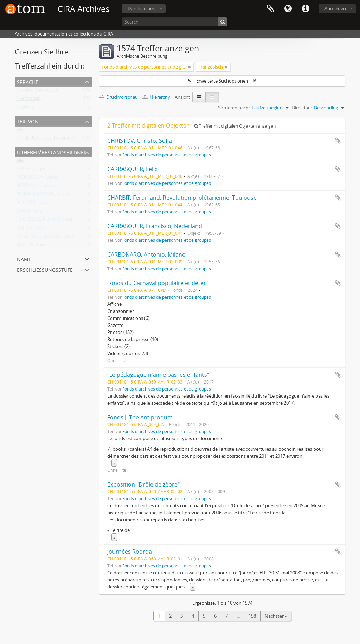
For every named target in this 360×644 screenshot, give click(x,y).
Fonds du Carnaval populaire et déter (157, 283)
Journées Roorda (130, 552)
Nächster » (276, 616)
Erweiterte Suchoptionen (222, 81)
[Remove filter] (189, 67)
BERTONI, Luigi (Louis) (39, 187)
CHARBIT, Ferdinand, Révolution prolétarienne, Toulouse (182, 198)
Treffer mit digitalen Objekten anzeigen (235, 126)
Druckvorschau (118, 97)
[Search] (174, 22)
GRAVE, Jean (29, 212)
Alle (20, 131)
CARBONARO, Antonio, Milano (146, 255)
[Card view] (199, 97)
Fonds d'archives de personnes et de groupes (63, 139)
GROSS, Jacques (32, 170)
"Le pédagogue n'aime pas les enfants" (158, 375)
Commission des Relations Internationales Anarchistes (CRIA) (80, 238)
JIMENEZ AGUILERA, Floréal (44, 221)
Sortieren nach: (234, 108)
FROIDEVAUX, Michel (38, 179)
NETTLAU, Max (31, 229)
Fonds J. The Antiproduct (140, 417)
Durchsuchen (142, 8)
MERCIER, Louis (32, 204)
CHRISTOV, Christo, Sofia (140, 141)
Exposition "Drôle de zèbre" (143, 484)
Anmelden (335, 8)
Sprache (288, 9)
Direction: (302, 108)
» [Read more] (114, 463)
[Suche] (223, 22)
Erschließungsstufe (45, 269)
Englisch (25, 108)
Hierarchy (157, 97)
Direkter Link (306, 9)
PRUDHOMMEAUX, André (43, 195)
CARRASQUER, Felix (132, 169)
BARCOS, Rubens (34, 246)
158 (252, 616)
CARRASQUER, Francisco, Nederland (155, 226)
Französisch (28, 100)
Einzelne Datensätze (37, 91)
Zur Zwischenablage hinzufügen (338, 141)
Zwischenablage (270, 9)
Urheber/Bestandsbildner (52, 152)
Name (24, 259)
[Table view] (212, 97)
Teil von (28, 121)
